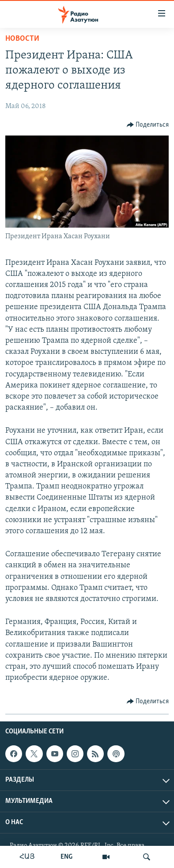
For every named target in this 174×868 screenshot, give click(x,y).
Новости (22, 39)
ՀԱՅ (27, 857)
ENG (66, 857)
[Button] (148, 125)
